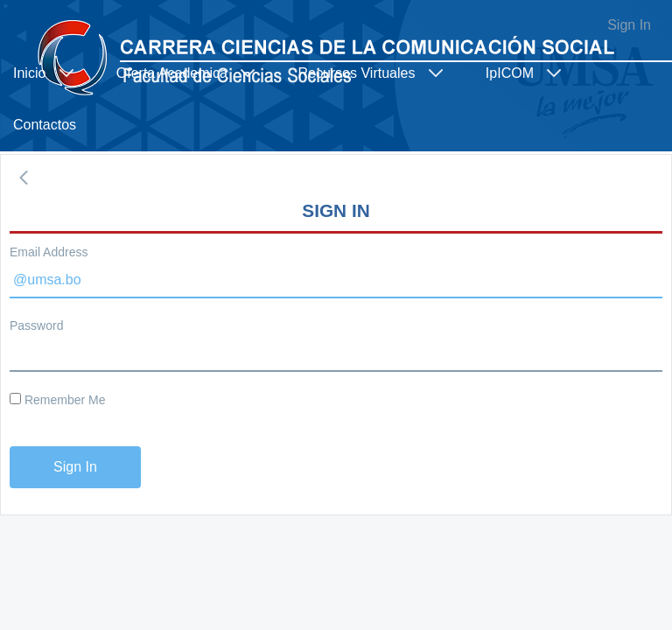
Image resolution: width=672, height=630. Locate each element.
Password (36, 325)
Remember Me (57, 400)
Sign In (629, 25)
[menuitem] (52, 73)
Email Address (49, 252)
